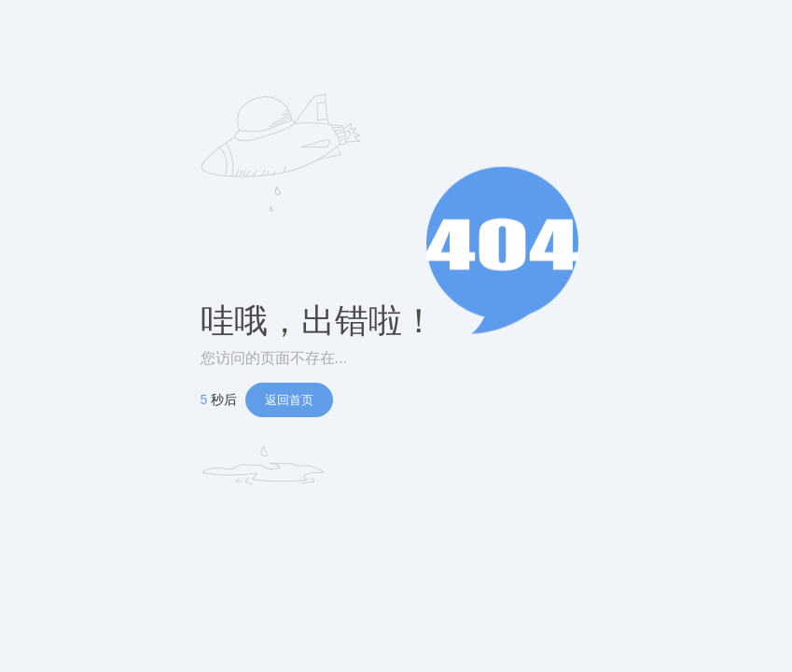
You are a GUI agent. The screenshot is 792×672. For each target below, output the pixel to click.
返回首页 (289, 400)
